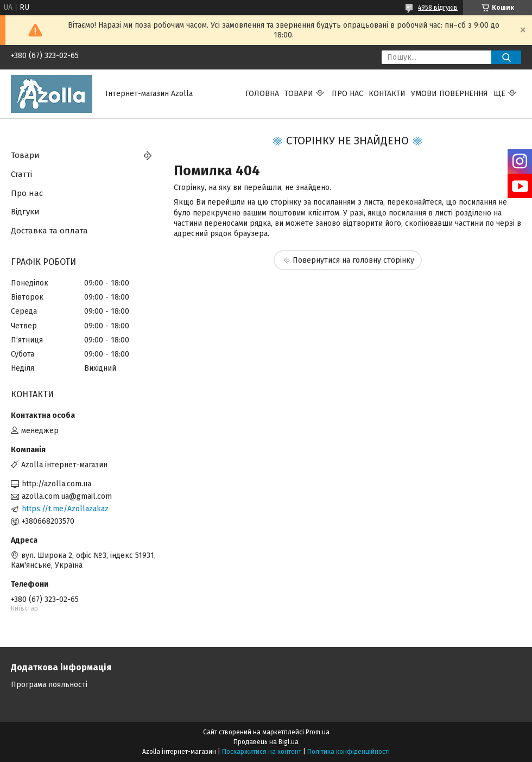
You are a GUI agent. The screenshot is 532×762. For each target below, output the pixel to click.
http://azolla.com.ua (56, 484)
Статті (21, 174)
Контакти (387, 94)
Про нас (347, 94)
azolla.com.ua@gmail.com (67, 496)
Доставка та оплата (49, 231)
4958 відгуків (438, 8)
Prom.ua (318, 732)
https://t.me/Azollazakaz (65, 509)
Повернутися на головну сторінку (353, 260)
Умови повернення (449, 94)
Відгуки (25, 212)
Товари (299, 94)
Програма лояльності (49, 685)
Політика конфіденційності (349, 752)
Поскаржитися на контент (262, 752)
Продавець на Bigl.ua (266, 742)
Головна (262, 94)
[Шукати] (506, 57)
